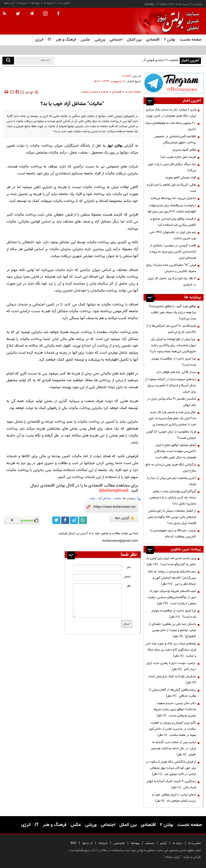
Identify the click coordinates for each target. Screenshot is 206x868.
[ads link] (174, 83)
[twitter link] (56, 520)
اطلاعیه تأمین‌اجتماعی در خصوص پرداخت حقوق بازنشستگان (175, 139)
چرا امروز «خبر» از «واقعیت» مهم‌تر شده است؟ (174, 362)
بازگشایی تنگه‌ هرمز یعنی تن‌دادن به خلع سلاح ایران (171, 468)
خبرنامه (23, 3)
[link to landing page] (177, 21)
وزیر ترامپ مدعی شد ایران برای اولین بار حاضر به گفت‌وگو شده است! (171, 561)
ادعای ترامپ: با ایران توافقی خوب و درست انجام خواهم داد (174, 798)
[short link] (115, 507)
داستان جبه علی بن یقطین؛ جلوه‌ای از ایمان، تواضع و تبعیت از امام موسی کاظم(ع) (172, 630)
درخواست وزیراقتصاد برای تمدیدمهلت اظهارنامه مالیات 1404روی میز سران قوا (172, 209)
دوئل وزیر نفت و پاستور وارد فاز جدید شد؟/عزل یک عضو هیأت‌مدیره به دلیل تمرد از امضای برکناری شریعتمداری (172, 418)
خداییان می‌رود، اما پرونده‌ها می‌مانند (173, 198)
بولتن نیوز (115, 146)
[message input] (97, 601)
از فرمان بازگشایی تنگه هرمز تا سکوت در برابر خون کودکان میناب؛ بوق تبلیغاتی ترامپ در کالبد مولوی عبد (171, 768)
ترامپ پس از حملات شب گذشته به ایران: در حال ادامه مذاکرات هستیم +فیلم (174, 748)
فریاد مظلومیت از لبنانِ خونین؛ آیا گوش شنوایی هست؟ (171, 435)
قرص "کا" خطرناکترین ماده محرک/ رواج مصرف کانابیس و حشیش (171, 268)
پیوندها (35, 3)
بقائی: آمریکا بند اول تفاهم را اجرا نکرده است (171, 188)
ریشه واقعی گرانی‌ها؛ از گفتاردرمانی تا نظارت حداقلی (173, 693)
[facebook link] (65, 520)
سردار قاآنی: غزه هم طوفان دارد (176, 372)
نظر (129, 586)
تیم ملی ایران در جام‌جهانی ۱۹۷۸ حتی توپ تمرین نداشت (173, 235)
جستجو (150, 843)
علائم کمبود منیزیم (184, 150)
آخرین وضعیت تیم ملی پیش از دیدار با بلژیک (172, 481)
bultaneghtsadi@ (114, 491)
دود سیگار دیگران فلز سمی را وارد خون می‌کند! (172, 167)
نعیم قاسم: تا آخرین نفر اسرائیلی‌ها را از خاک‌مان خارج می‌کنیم (171, 329)
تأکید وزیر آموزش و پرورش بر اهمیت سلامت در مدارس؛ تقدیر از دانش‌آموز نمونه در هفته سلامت (172, 729)
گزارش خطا (125, 518)
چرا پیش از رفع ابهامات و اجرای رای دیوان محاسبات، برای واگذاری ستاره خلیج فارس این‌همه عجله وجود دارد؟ (173, 345)
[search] (8, 61)
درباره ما (48, 3)
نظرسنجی (119, 843)
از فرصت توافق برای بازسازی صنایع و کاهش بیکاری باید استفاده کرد (173, 222)
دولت (92, 498)
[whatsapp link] (83, 520)
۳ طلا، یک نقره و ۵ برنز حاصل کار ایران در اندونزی (172, 282)
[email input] (97, 577)
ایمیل (127, 577)
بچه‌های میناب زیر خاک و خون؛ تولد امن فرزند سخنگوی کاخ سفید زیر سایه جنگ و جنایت (171, 650)
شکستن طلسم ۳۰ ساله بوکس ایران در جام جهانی (172, 402)
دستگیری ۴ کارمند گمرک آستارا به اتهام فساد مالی (172, 784)
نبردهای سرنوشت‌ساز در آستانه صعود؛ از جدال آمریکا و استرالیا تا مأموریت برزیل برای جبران (171, 385)
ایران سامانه (172, 857)
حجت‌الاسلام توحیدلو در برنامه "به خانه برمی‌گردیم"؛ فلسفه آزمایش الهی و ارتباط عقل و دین (172, 578)
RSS (73, 843)
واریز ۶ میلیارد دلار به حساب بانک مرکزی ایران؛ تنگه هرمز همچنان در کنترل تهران (171, 113)
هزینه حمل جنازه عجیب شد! (178, 157)
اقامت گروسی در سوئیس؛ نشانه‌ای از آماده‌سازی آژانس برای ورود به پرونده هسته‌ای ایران (173, 252)
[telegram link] (74, 520)
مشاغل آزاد (104, 498)
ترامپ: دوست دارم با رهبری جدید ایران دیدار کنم (171, 666)
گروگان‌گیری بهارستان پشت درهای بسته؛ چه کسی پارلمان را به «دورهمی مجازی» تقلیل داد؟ (173, 498)
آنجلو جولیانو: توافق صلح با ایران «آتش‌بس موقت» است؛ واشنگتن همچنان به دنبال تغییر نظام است (175, 451)
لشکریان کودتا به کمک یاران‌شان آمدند (171, 680)
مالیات (117, 498)
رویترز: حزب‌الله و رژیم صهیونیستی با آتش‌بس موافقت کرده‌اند (173, 534)
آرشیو (163, 843)
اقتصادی (117, 92)
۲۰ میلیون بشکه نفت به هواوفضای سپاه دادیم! (171, 126)
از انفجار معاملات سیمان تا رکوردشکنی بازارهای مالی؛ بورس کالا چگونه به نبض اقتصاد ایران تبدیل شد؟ (172, 517)
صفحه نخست (191, 40)
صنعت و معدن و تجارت (95, 92)
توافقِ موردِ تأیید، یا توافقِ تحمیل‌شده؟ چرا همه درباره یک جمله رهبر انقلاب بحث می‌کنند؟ (172, 312)
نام (129, 567)
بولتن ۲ (170, 40)
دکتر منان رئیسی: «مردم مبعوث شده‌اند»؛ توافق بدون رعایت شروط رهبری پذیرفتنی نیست (175, 709)
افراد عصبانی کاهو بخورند (181, 178)
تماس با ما (63, 3)
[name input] (97, 568)
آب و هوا (9, 3)
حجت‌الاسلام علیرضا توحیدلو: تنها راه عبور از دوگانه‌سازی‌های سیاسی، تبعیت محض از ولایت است (172, 597)
